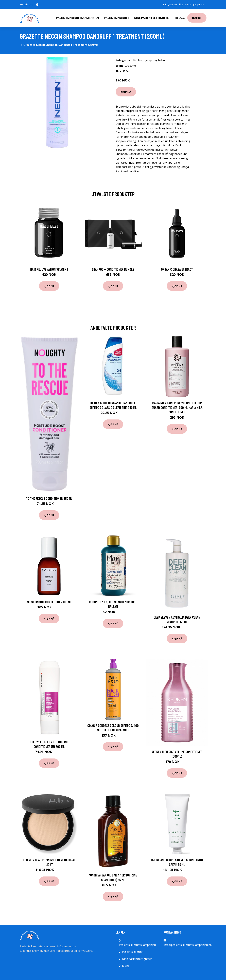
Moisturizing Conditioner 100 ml (49, 602)
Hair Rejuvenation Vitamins (49, 269)
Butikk (197, 18)
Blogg (180, 18)
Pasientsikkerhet (117, 18)
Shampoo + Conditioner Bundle (113, 269)
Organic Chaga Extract (177, 269)
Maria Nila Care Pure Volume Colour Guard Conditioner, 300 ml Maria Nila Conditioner (177, 407)
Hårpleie (137, 60)
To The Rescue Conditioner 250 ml (49, 498)
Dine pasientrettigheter (152, 18)
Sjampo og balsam (155, 60)
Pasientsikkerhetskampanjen (77, 18)
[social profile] (37, 5)
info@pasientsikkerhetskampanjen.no (183, 4)
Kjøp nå (126, 92)
